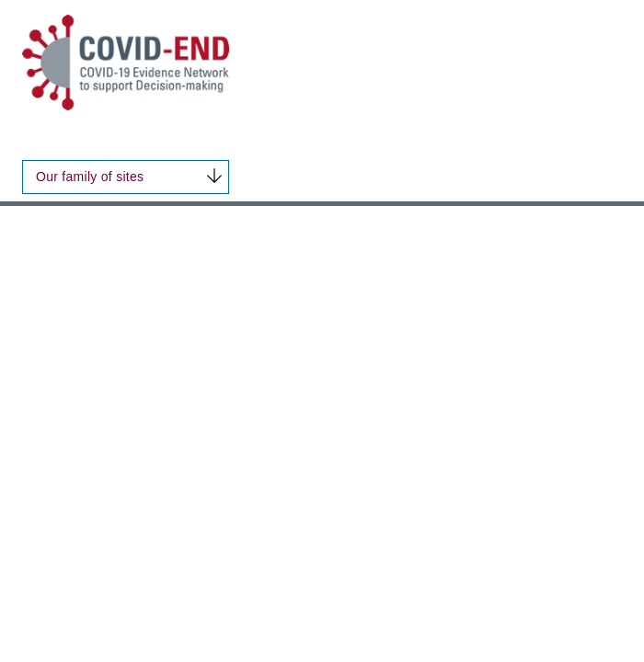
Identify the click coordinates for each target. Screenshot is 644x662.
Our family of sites (90, 177)
